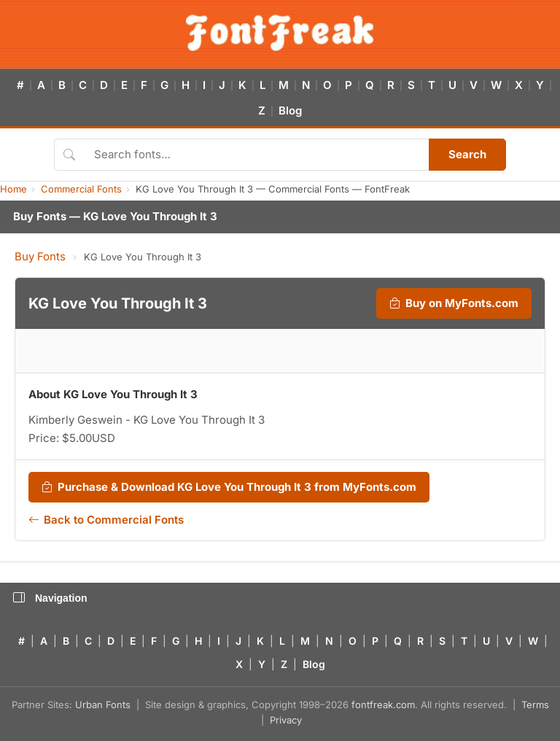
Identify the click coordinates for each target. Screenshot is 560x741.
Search (467, 154)
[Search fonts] (256, 155)
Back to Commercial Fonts (106, 520)
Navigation (50, 598)
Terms (535, 705)
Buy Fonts (40, 256)
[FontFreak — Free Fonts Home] (280, 33)
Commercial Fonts (81, 189)
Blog (290, 110)
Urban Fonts (103, 705)
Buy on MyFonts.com (454, 303)
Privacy (286, 720)
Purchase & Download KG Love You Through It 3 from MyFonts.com (229, 487)
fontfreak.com (383, 705)
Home (13, 189)
